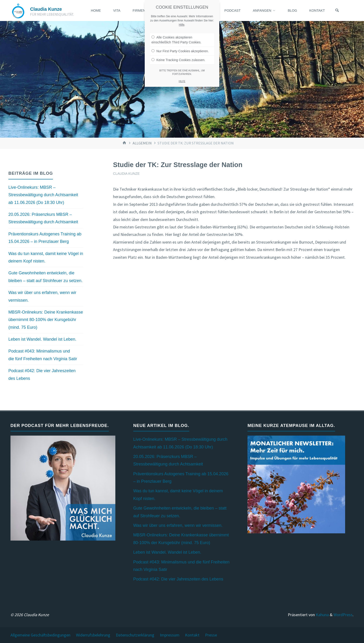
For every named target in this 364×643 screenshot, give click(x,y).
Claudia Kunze (46, 9)
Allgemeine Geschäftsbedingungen (40, 635)
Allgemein (142, 143)
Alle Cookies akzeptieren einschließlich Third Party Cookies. (177, 36)
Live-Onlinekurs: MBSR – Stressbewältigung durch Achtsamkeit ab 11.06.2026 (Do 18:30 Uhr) (43, 195)
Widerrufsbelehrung (93, 635)
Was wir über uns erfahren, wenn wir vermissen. (178, 525)
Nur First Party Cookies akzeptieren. (180, 47)
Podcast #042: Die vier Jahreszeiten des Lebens (178, 579)
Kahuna (322, 615)
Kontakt (192, 635)
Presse (211, 635)
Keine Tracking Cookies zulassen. (178, 56)
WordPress (343, 615)
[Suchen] (337, 10)
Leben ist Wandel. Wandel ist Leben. (42, 339)
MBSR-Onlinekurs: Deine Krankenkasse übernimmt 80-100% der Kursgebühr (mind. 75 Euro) (46, 320)
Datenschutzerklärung (135, 635)
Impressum (170, 635)
